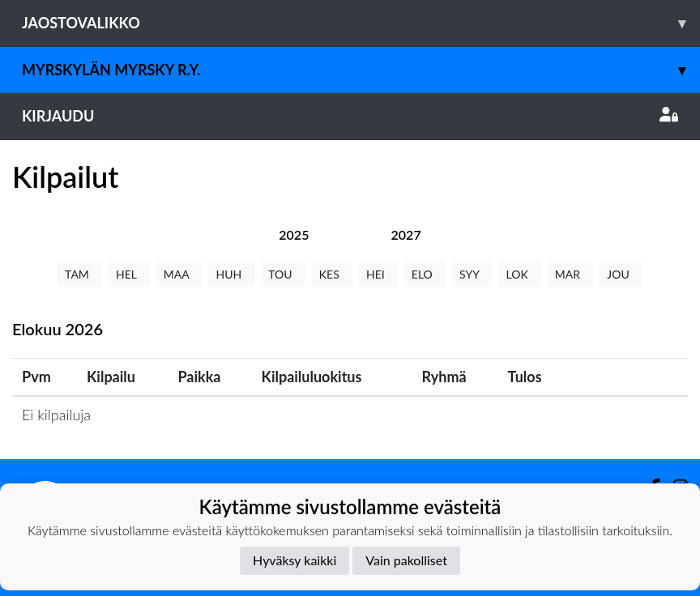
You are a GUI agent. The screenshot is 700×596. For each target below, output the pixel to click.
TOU (283, 274)
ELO (425, 274)
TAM (80, 274)
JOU (621, 274)
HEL (129, 274)
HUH (231, 274)
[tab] (294, 234)
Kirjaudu (350, 116)
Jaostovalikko (361, 23)
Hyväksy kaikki (295, 560)
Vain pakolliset (406, 560)
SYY (472, 274)
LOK (519, 274)
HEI (378, 274)
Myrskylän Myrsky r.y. (361, 70)
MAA (179, 274)
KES (332, 274)
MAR (570, 274)
